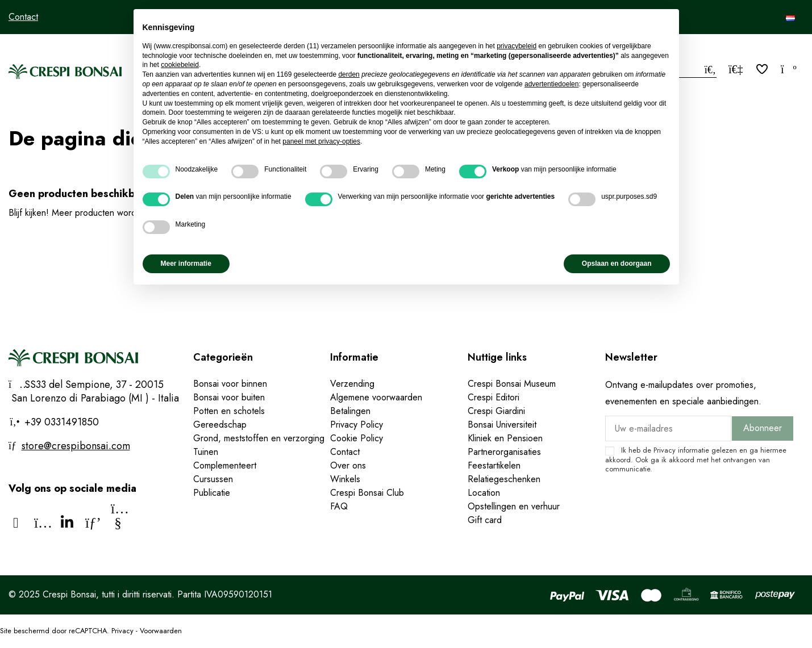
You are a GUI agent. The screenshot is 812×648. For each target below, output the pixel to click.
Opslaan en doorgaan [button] (617, 264)
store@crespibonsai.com (76, 446)
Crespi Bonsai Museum (512, 384)
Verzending (352, 384)
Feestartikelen (494, 465)
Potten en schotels (229, 411)
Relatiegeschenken (504, 479)
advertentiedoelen (551, 84)
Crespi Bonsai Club (367, 493)
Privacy (665, 450)
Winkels (345, 479)
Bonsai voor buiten (229, 397)
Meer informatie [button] (186, 264)
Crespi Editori (494, 397)
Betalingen (350, 411)
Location (484, 493)
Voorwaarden (161, 631)
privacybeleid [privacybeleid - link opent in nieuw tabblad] (517, 46)
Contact (23, 17)
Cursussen (213, 479)
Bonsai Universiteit (502, 425)
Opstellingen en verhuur (514, 506)
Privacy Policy (357, 425)
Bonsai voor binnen (230, 384)
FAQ (339, 506)
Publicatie (212, 493)
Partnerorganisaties (504, 452)
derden (349, 74)
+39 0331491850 (60, 422)
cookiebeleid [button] (180, 65)
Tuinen (206, 452)
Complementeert (225, 465)
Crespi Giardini (496, 411)
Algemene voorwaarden (376, 397)
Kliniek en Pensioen (505, 438)
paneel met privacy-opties (321, 141)
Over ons (348, 465)
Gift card (485, 520)
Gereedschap (220, 425)
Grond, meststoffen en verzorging (259, 438)
